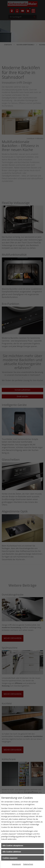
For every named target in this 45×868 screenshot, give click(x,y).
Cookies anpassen (10, 858)
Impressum (16, 864)
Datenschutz (28, 864)
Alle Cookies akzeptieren (13, 846)
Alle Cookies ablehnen (12, 852)
